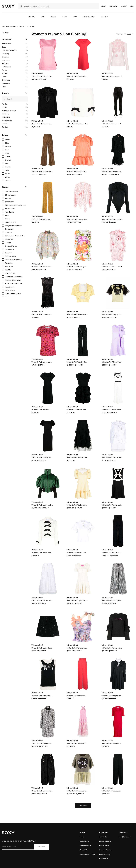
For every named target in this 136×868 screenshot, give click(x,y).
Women (31, 17)
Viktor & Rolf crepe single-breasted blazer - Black (42, 124)
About (124, 6)
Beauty (105, 17)
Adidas (5, 104)
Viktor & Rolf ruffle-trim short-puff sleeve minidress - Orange (77, 171)
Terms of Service (106, 850)
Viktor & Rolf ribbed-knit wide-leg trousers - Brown (42, 171)
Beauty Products (9, 50)
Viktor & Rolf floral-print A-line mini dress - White (77, 267)
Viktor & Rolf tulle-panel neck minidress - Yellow (77, 505)
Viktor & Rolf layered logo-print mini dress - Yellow (77, 791)
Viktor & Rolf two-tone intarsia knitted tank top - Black (42, 696)
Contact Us (104, 859)
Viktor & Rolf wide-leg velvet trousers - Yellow (42, 219)
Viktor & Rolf (11, 26)
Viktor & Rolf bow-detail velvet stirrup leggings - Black (112, 124)
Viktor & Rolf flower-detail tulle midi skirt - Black (77, 457)
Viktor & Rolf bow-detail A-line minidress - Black (42, 314)
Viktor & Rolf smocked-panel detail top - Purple (77, 648)
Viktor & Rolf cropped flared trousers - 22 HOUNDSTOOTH (112, 600)
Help (132, 6)
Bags (65, 17)
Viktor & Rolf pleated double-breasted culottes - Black (42, 791)
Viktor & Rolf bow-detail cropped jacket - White (42, 553)
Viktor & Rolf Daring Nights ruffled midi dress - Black (42, 457)
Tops (4, 86)
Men (43, 17)
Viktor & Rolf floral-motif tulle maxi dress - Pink (77, 743)
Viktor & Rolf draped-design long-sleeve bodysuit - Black (112, 219)
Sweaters (6, 80)
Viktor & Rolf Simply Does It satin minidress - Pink (42, 76)
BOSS (4, 107)
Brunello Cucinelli (9, 110)
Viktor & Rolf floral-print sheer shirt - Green (42, 267)
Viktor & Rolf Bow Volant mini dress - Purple (112, 362)
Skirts (4, 77)
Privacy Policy (105, 854)
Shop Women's (85, 845)
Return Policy (104, 845)
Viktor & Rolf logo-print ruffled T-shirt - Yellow (112, 314)
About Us (103, 837)
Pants (4, 70)
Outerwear (6, 67)
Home (82, 837)
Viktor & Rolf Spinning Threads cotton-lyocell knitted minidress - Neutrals (77, 600)
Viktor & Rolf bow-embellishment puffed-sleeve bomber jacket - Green (42, 505)
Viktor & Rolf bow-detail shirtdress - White (112, 457)
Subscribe (41, 847)
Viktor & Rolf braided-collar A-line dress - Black (42, 410)
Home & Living (89, 17)
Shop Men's (84, 841)
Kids (75, 17)
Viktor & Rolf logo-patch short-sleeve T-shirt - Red (42, 362)
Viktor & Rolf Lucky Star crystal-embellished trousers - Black (77, 362)
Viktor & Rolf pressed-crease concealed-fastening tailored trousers (77, 696)
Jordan (5, 127)
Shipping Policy (105, 841)
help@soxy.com (125, 837)
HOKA (4, 124)
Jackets (5, 63)
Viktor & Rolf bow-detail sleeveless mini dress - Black (112, 505)
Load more (83, 806)
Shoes (53, 17)
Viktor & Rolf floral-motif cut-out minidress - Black (77, 410)
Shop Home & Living (87, 854)
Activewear (7, 44)
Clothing (5, 53)
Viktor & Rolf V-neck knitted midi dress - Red (112, 743)
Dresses (5, 57)
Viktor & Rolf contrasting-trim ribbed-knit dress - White (112, 410)
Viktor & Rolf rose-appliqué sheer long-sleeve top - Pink (112, 76)
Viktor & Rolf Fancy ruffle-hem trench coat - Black (112, 171)
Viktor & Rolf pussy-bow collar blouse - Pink (77, 219)
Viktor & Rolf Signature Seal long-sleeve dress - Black (112, 696)
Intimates (6, 60)
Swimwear (6, 83)
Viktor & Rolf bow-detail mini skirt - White (77, 124)
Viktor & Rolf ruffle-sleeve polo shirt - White (77, 553)
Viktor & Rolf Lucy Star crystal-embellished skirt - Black (42, 648)
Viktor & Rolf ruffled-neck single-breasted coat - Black (42, 743)
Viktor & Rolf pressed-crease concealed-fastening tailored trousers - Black (112, 791)
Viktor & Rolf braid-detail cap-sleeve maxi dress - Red (77, 76)
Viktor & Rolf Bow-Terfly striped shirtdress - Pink (112, 267)
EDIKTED (6, 117)
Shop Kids (84, 850)
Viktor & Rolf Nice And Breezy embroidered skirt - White (42, 600)
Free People (7, 120)
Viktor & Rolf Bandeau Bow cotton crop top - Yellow (77, 314)
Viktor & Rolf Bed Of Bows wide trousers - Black (112, 553)
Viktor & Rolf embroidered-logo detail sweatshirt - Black (112, 648)
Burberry (5, 114)
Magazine (113, 6)
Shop (104, 6)
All (3, 26)
